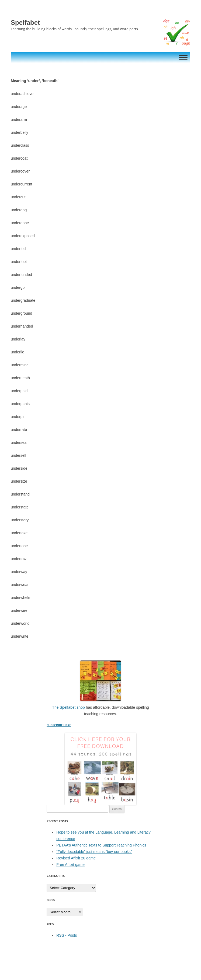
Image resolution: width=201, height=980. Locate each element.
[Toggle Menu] (183, 57)
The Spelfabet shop (68, 707)
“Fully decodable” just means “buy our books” (94, 852)
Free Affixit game (70, 865)
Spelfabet (25, 22)
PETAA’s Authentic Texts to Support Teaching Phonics (101, 845)
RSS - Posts (67, 935)
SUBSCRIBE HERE (59, 725)
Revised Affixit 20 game (76, 858)
